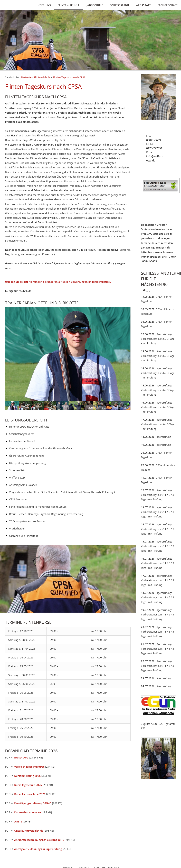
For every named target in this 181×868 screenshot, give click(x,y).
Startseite (26, 77)
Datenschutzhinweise (28, 812)
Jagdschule (95, 5)
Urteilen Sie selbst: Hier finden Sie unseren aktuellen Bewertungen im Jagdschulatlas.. (58, 282)
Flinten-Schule (69, 5)
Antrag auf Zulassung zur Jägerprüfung (38, 849)
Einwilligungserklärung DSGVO (33, 803)
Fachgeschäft (168, 5)
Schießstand (119, 5)
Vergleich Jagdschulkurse (29, 767)
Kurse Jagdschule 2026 (28, 785)
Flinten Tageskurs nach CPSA (69, 77)
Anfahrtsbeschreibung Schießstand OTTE (39, 840)
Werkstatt (143, 5)
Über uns (44, 5)
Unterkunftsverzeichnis (29, 831)
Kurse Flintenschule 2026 (30, 794)
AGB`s (18, 821)
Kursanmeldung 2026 (27, 776)
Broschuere (21, 757)
